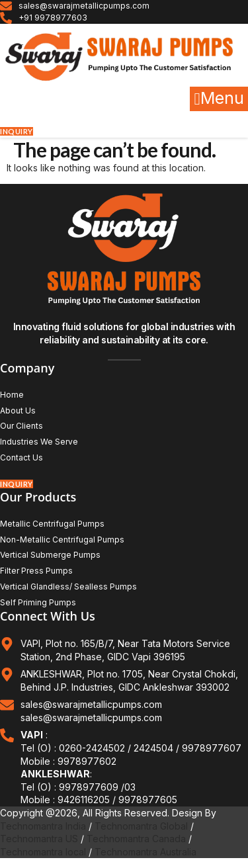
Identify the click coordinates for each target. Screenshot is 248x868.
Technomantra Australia (145, 852)
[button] (219, 99)
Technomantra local (43, 852)
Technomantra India (43, 826)
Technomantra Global (141, 826)
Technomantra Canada (136, 839)
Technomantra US (39, 839)
